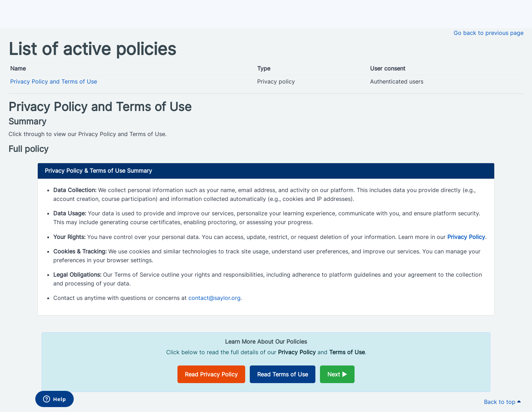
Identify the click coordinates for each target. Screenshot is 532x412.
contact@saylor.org (214, 298)
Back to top (502, 402)
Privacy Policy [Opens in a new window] (466, 237)
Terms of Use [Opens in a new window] (347, 352)
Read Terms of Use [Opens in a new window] (283, 374)
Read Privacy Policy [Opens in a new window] (211, 374)
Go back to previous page (489, 33)
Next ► (337, 374)
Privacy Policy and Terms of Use (54, 81)
